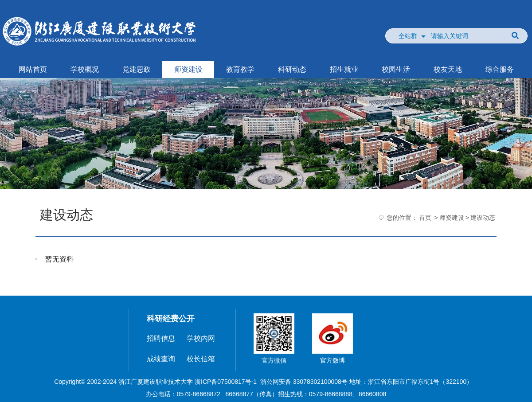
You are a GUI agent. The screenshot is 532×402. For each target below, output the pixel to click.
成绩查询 (161, 359)
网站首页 (33, 69)
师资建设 (188, 69)
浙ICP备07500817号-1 (226, 382)
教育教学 (240, 69)
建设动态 (483, 218)
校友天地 (448, 69)
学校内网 (201, 338)
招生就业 (344, 69)
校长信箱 (201, 359)
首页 (425, 218)
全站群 (408, 36)
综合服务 (500, 69)
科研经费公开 (171, 319)
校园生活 (396, 69)
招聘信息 (161, 338)
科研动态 (292, 69)
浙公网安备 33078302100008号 (304, 382)
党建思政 (137, 69)
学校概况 (85, 69)
